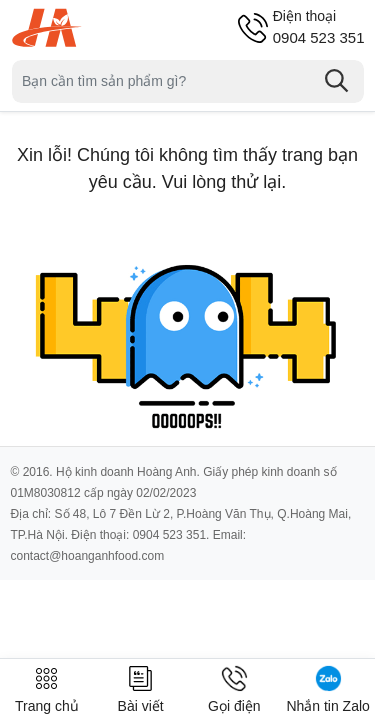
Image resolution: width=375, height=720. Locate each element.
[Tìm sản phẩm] (188, 81)
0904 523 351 (319, 26)
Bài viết (141, 690)
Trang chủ (47, 690)
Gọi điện (234, 690)
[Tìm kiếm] (337, 81)
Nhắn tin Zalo (327, 690)
